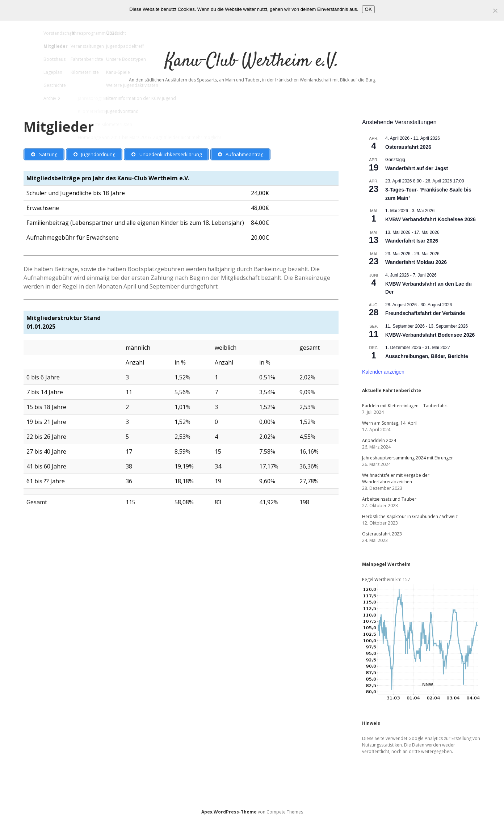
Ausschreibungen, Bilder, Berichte (427, 356)
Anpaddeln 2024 (379, 440)
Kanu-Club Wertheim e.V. (252, 61)
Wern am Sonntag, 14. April (390, 423)
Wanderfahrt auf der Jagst (417, 168)
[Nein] (495, 10)
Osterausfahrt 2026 (408, 147)
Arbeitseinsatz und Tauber (389, 499)
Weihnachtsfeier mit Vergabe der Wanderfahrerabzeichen (396, 478)
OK (368, 9)
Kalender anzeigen (383, 372)
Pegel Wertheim (378, 579)
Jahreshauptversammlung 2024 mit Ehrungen (408, 458)
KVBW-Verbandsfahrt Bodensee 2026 (430, 335)
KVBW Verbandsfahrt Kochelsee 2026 (430, 219)
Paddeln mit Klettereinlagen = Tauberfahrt (405, 406)
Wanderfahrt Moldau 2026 (416, 262)
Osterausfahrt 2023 (382, 534)
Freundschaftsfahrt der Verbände (425, 313)
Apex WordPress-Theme (229, 812)
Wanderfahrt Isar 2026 (412, 241)
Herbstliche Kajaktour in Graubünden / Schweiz (410, 516)
